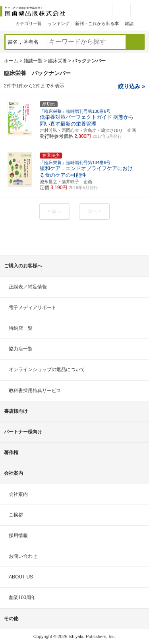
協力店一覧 (21, 349)
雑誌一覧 (33, 61)
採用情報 (18, 536)
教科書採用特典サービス (35, 391)
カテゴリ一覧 (29, 23)
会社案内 (18, 494)
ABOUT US (21, 577)
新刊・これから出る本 (97, 23)
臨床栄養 (58, 61)
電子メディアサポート (33, 307)
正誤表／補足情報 (28, 287)
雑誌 (129, 23)
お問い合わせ (23, 556)
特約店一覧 (21, 328)
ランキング (59, 23)
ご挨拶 (16, 515)
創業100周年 (22, 598)
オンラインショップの (47, 369)
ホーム (11, 61)
